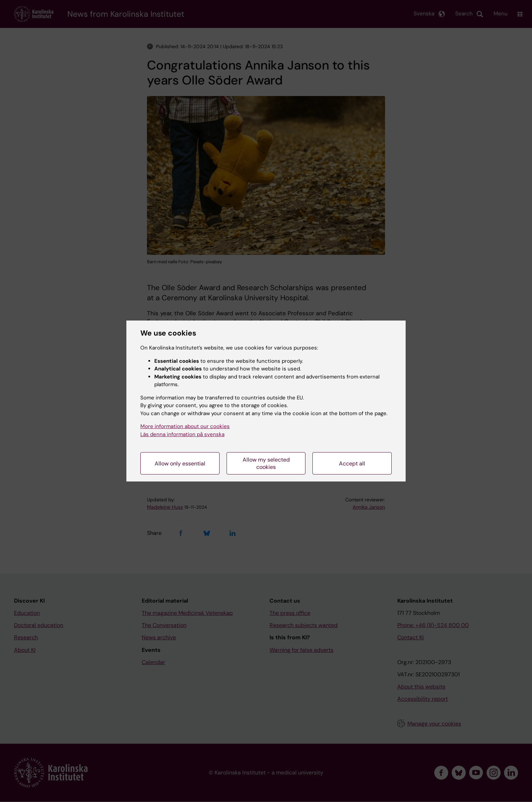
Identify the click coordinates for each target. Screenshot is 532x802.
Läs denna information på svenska (182, 434)
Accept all (352, 463)
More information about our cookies (185, 426)
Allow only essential (180, 463)
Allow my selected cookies (266, 463)
